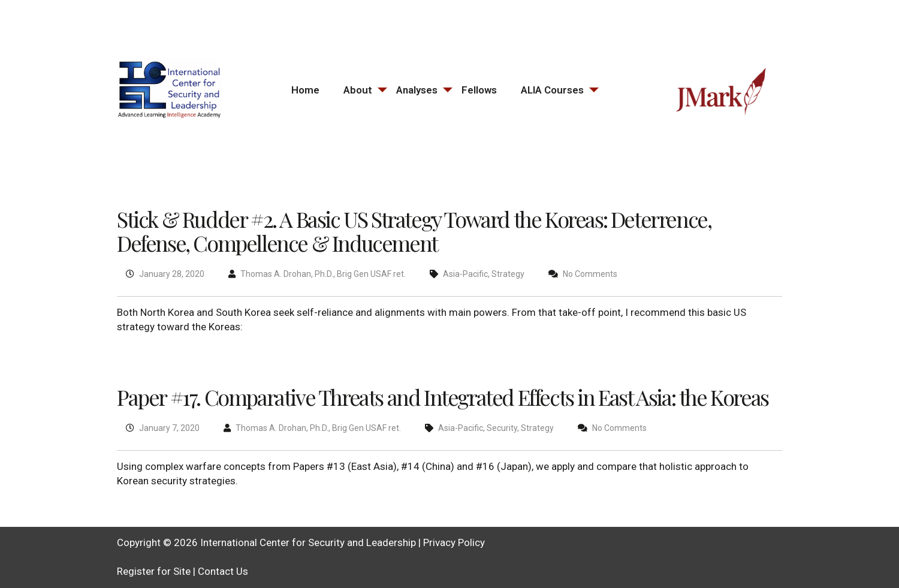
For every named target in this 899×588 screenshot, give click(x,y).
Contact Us (223, 571)
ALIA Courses (552, 90)
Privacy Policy (454, 542)
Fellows (479, 90)
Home (305, 90)
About (358, 90)
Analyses (417, 90)
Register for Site (154, 571)
